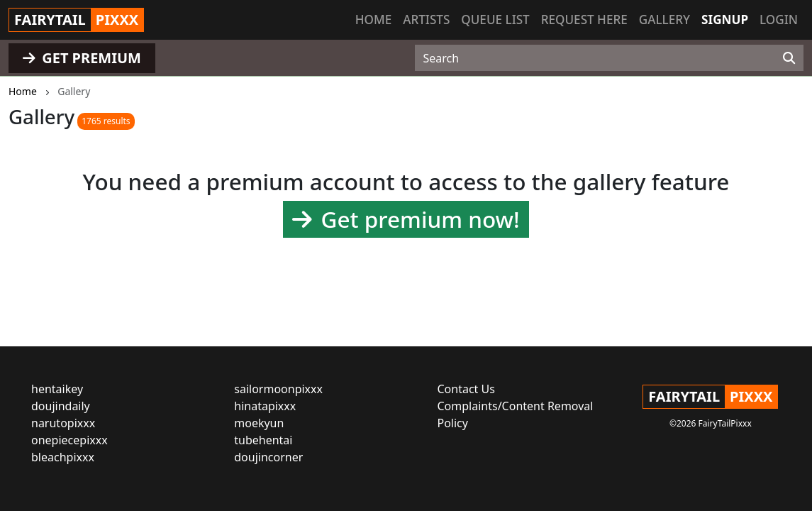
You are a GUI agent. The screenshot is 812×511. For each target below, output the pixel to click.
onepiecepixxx (69, 440)
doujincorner (268, 457)
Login (779, 20)
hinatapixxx (265, 406)
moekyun (259, 423)
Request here (584, 20)
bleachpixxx (63, 457)
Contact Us (466, 389)
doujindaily (61, 406)
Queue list (495, 20)
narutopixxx (63, 423)
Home (373, 20)
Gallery (664, 20)
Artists (426, 20)
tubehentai (263, 440)
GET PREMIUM (82, 58)
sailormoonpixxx (278, 389)
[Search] (789, 58)
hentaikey (57, 389)
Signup (725, 20)
